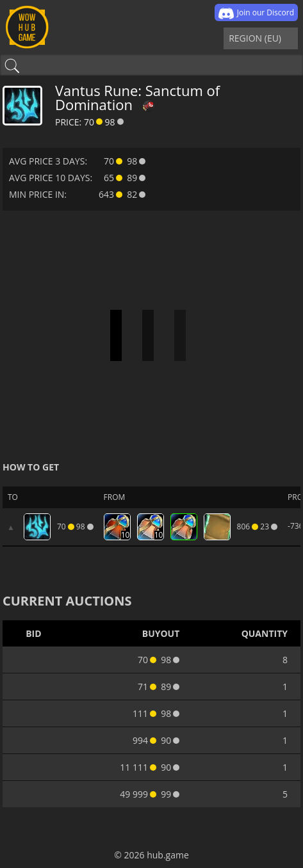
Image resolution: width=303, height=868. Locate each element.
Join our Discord (256, 13)
